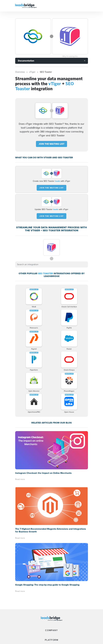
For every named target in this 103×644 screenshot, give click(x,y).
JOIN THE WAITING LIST (51, 144)
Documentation (26, 61)
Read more (20, 479)
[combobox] (52, 264)
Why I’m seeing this (70, 56)
